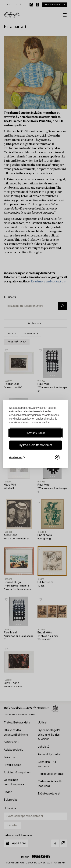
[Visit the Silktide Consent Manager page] (57, 457)
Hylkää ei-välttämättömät (35, 445)
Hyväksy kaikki (35, 433)
